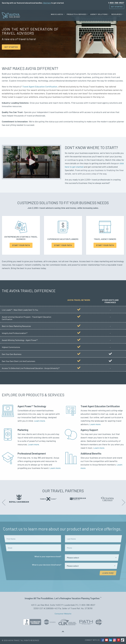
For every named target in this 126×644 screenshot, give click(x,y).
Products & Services (77, 14)
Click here (47, 3)
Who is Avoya (57, 14)
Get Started (117, 7)
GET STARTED (11, 47)
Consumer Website (63, 614)
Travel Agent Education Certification (40, 87)
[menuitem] (58, 14)
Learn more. (40, 421)
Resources (117, 14)
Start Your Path (21, 245)
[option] (19, 499)
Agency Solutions (99, 14)
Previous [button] (3, 501)
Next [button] (123, 501)
